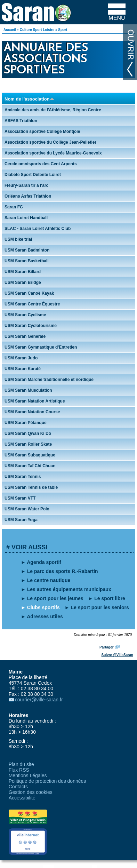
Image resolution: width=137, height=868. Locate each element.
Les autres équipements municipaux (69, 589)
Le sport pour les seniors (100, 607)
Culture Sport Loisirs (37, 30)
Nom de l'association (29, 99)
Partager (107, 647)
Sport (63, 30)
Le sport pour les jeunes (55, 598)
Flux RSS (19, 770)
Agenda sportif (44, 562)
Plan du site (21, 764)
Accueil (10, 30)
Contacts (18, 787)
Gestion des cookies (31, 792)
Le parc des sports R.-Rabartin (63, 571)
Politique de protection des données (47, 781)
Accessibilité (22, 798)
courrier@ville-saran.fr (39, 700)
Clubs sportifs (43, 607)
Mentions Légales (28, 775)
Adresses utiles (45, 616)
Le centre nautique (49, 580)
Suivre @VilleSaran (117, 655)
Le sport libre (110, 598)
